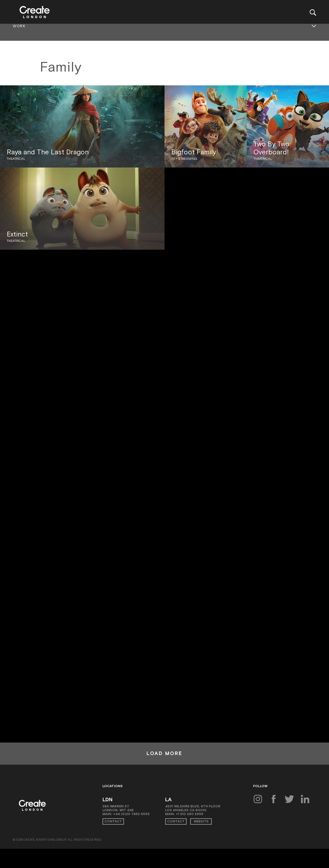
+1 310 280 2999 (190, 814)
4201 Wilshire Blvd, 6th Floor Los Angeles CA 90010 (193, 808)
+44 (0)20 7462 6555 (131, 814)
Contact (113, 821)
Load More (164, 753)
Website (201, 821)
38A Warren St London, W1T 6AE (118, 808)
